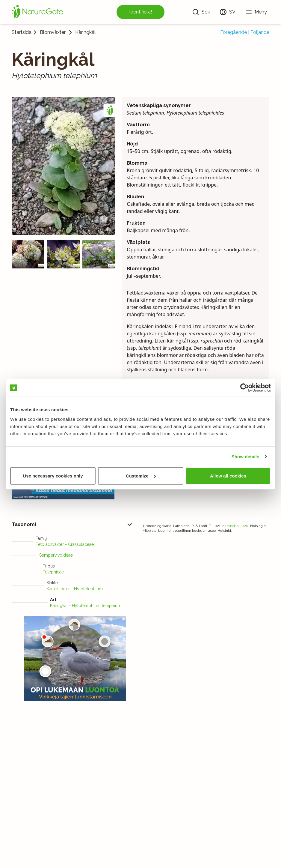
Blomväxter (53, 32)
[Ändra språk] (228, 12)
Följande (260, 32)
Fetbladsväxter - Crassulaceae (65, 544)
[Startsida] (37, 12)
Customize (141, 476)
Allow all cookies (228, 476)
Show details (246, 457)
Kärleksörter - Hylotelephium (75, 589)
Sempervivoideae (56, 555)
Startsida (22, 32)
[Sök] (201, 12)
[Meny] (256, 12)
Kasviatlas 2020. (236, 526)
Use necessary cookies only (53, 476)
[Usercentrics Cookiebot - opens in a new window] (245, 388)
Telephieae (53, 572)
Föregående (234, 32)
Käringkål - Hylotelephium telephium (86, 606)
